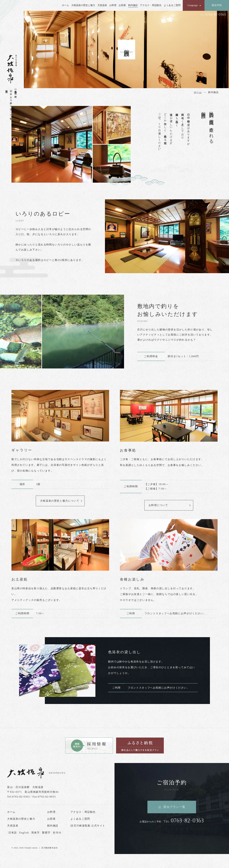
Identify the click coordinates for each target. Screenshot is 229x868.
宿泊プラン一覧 (174, 807)
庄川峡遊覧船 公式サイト (89, 826)
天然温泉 (102, 5)
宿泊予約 (217, 5)
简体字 (36, 833)
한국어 (57, 833)
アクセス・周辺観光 (151, 5)
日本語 (13, 833)
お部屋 (122, 5)
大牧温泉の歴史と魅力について (60, 501)
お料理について (158, 505)
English (24, 833)
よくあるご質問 (172, 5)
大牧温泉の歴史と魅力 (83, 5)
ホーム (65, 5)
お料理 (113, 5)
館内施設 (133, 5)
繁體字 (46, 833)
